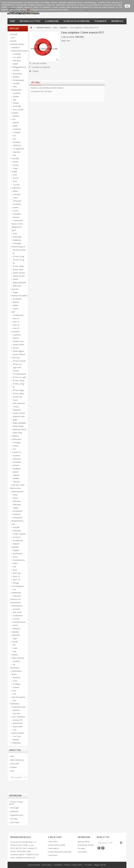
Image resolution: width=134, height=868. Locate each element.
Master (16, 279)
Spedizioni (14, 811)
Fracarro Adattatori (17, 408)
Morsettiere (17, 74)
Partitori (16, 465)
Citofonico (17, 129)
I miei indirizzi (53, 848)
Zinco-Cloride (18, 110)
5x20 (15, 175)
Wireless (16, 740)
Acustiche (17, 93)
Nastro (14, 674)
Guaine (16, 446)
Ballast (15, 305)
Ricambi (13, 41)
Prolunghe (17, 243)
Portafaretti (17, 511)
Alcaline (16, 97)
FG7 (14, 136)
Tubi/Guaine (16, 439)
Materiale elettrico (30, 21)
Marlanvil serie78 (20, 429)
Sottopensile (18, 540)
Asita (12, 771)
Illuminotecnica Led (17, 523)
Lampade (15, 547)
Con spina (17, 57)
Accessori (16, 456)
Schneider (17, 214)
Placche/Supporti (18, 247)
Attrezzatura (17, 671)
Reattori (16, 302)
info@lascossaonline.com (25, 858)
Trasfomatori (18, 221)
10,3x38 (16, 185)
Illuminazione (52, 21)
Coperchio (17, 335)
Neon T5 (16, 576)
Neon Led (17, 573)
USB (15, 730)
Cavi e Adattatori (18, 717)
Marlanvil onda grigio (19, 418)
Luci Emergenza (18, 586)
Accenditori (17, 299)
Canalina (15, 113)
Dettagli (36, 83)
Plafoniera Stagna (17, 506)
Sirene (15, 625)
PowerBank (16, 743)
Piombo (16, 103)
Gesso (15, 495)
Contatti (16, 619)
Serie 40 (16, 325)
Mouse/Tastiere (18, 733)
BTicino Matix (18, 394)
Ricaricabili (17, 106)
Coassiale (16, 132)
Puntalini (16, 83)
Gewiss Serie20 (19, 273)
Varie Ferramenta (18, 697)
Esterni (16, 162)
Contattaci (58, 865)
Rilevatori (17, 629)
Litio (15, 100)
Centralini (15, 159)
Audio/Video (18, 727)
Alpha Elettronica (17, 760)
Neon (15, 570)
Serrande (14, 34)
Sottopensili (18, 518)
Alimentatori (18, 723)
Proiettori (17, 514)
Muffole (16, 77)
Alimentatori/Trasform (19, 51)
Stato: (64, 41)
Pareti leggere (18, 351)
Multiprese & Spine (17, 229)
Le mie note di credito (57, 845)
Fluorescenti (18, 554)
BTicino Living (18, 256)
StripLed (16, 544)
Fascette (16, 70)
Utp (14, 155)
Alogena (16, 550)
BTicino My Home (17, 398)
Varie (15, 87)
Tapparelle (16, 635)
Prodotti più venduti (86, 845)
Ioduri (15, 563)
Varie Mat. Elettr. (18, 485)
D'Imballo (17, 684)
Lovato (16, 211)
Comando (17, 194)
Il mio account (55, 837)
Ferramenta (100, 21)
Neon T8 (16, 580)
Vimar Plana (18, 433)
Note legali (14, 808)
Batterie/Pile (16, 90)
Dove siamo (15, 822)
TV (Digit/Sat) (18, 149)
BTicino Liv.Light (19, 377)
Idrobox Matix (19, 345)
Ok (127, 6)
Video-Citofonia (18, 658)
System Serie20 (19, 354)
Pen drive (17, 714)
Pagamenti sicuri (17, 815)
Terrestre (16, 482)
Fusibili (14, 172)
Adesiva (16, 116)
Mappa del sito (100, 865)
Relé (13, 312)
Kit (14, 665)
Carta (15, 681)
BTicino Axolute (19, 361)
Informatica (117, 21)
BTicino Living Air (18, 261)
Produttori (15, 750)
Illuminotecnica (17, 492)
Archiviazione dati (19, 707)
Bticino (16, 191)
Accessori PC (18, 720)
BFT (13, 38)
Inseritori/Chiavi (19, 622)
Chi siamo (14, 819)
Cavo (14, 119)
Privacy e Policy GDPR (73, 865)
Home (12, 21)
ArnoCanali (15, 764)
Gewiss (16, 207)
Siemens (16, 217)
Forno (15, 557)
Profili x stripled (19, 534)
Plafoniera (17, 501)
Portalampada (18, 80)
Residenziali (16, 593)
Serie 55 (16, 328)
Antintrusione (17, 606)
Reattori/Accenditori (19, 296)
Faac (15, 651)
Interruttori (16, 188)
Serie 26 (16, 318)
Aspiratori (15, 632)
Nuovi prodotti (83, 842)
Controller (17, 54)
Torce (14, 691)
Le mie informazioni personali (60, 852)
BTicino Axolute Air (19, 252)
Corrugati (17, 443)
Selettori (15, 655)
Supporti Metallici (16, 477)
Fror (14, 139)
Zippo (15, 638)
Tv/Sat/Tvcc (16, 452)
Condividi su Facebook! (41, 67)
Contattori (17, 204)
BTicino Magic (18, 266)
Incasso (16, 165)
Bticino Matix (18, 270)
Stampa (36, 71)
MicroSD (16, 710)
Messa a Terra (17, 224)
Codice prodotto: (68, 37)
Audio (15, 126)
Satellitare (17, 469)
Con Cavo (17, 736)
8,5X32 (16, 178)
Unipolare (17, 152)
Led (14, 567)
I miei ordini (53, 842)
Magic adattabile (19, 283)
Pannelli (16, 527)
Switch (15, 64)
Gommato (17, 142)
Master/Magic (18, 426)
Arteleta (13, 767)
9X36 (15, 181)
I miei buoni (53, 855)
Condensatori (18, 315)
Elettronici (17, 61)
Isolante (16, 687)
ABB (12, 756)
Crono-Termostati (17, 199)
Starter (16, 309)
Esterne (16, 338)
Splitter (16, 472)
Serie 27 (16, 322)
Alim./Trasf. (17, 612)
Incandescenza (19, 560)
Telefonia (15, 436)
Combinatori (18, 616)
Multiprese (17, 240)
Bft (14, 645)
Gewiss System (19, 276)
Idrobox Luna (18, 341)
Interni (16, 498)
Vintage (16, 583)
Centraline (17, 462)
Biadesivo (17, 678)
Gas (14, 700)
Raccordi (15, 289)
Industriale (17, 237)
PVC (15, 449)
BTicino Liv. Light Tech (17, 366)
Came (15, 648)
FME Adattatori (19, 403)
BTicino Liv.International (19, 372)
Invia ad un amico (40, 63)
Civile (15, 234)
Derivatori (17, 459)
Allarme (16, 123)
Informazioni (15, 796)
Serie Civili (16, 358)
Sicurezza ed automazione (77, 21)
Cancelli (15, 642)
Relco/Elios (17, 286)
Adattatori (16, 48)
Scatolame (16, 332)
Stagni (15, 168)
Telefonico (17, 145)
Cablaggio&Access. (19, 67)
